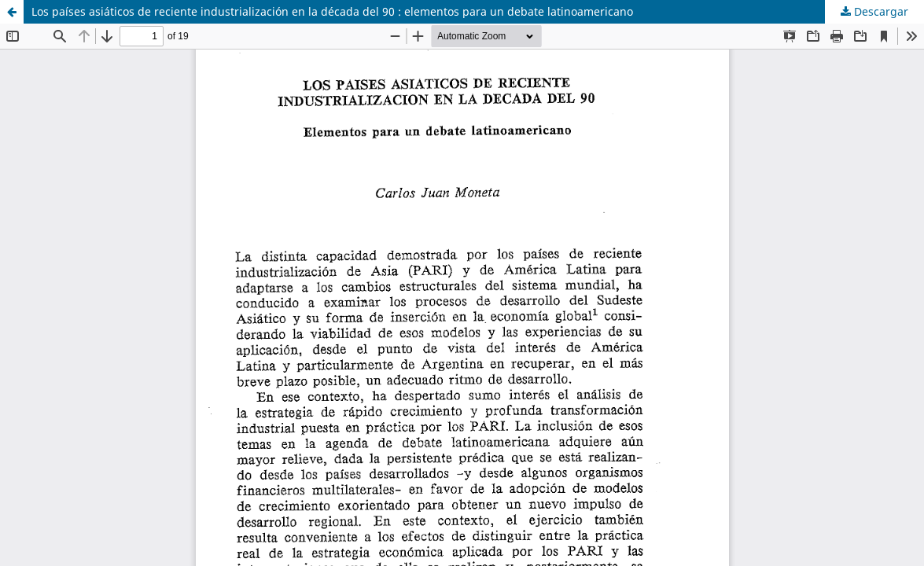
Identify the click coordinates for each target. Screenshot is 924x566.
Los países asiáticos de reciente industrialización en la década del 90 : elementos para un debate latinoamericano (332, 11)
